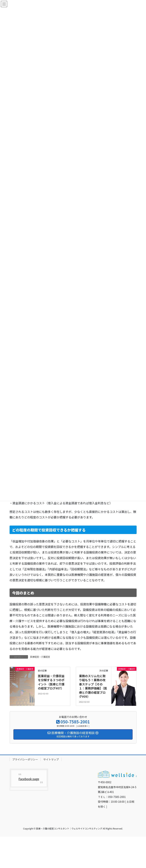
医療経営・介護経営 (40, 657)
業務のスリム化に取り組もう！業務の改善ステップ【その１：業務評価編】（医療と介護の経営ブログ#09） (93, 686)
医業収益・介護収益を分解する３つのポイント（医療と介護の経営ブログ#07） (51, 682)
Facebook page (29, 779)
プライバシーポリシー (25, 759)
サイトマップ (51, 759)
